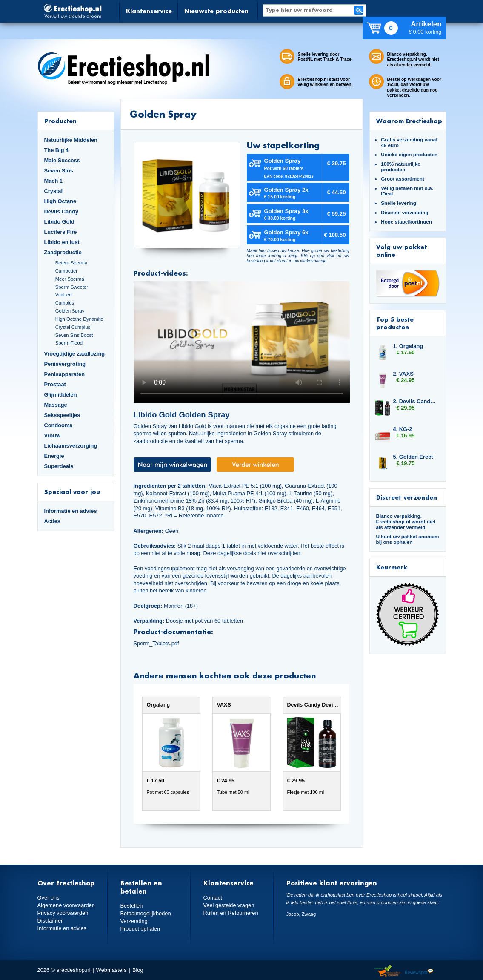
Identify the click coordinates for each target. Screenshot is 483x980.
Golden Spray (70, 311)
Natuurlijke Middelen (71, 140)
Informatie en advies (71, 511)
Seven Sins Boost (74, 335)
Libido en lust (62, 242)
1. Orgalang (408, 346)
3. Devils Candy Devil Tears (415, 401)
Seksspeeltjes (62, 415)
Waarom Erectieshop (409, 121)
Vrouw (53, 435)
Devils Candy (61, 211)
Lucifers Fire (61, 232)
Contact (213, 898)
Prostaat (55, 384)
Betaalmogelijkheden (146, 913)
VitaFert (64, 295)
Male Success (62, 160)
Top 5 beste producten (395, 323)
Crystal (54, 191)
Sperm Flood (69, 343)
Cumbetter (66, 271)
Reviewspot (419, 971)
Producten (60, 121)
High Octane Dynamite (79, 319)
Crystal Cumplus (73, 327)
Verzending (134, 921)
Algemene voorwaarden (66, 905)
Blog (138, 970)
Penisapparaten (65, 374)
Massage (56, 405)
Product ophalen (140, 929)
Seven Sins (59, 171)
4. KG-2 (403, 429)
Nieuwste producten (216, 11)
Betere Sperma (71, 263)
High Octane (60, 201)
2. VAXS (403, 374)
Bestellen (132, 906)
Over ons (49, 898)
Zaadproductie (63, 252)
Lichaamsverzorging (71, 446)
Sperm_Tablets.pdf (156, 643)
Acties (53, 521)
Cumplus (65, 303)
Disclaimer (50, 921)
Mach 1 (54, 181)
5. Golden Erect (413, 457)
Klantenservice (149, 11)
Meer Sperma (70, 279)
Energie (54, 456)
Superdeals (59, 466)
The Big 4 (57, 150)
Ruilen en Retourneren (231, 913)
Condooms (59, 425)
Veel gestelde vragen (229, 905)
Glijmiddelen (61, 395)
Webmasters (111, 970)
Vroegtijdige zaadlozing (75, 354)
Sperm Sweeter (72, 287)
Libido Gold (59, 222)
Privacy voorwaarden (63, 913)
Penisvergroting (65, 364)
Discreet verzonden (407, 497)
